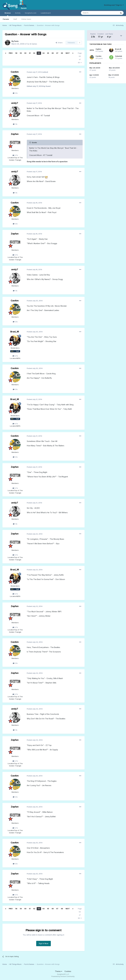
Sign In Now (44, 943)
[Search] (93, 13)
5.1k (15, 93)
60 (25, 53)
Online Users (26, 19)
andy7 (15, 103)
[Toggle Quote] (30, 142)
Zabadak (119, 56)
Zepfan (15, 134)
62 (34, 53)
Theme (59, 971)
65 (48, 53)
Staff (15, 19)
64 (44, 53)
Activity (18, 13)
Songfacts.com (31, 13)
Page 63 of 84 (80, 58)
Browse (8, 14)
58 (16, 53)
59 (21, 53)
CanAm (15, 72)
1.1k (15, 124)
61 (30, 53)
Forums (6, 19)
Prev (11, 53)
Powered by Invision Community (63, 976)
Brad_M (15, 332)
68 (62, 53)
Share (59, 43)
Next (68, 53)
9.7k (15, 155)
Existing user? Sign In (114, 5)
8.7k (15, 356)
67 (57, 53)
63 (39, 53)
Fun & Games (32, 44)
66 (53, 53)
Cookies (68, 971)
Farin (16, 41)
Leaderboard (46, 13)
